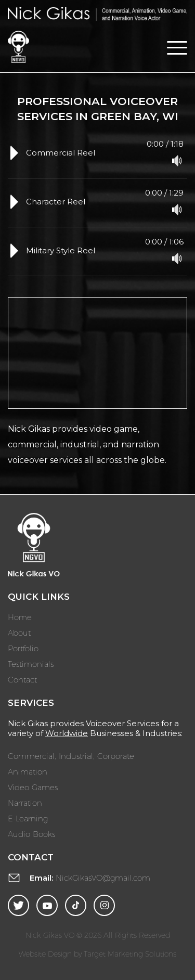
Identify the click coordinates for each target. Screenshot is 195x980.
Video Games (33, 787)
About (19, 633)
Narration (25, 803)
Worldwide (67, 733)
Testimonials (31, 664)
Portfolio (23, 648)
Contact (22, 679)
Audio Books (31, 834)
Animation (28, 771)
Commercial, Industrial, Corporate (71, 756)
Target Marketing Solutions (130, 954)
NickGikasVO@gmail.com (103, 878)
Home (20, 617)
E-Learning (28, 818)
